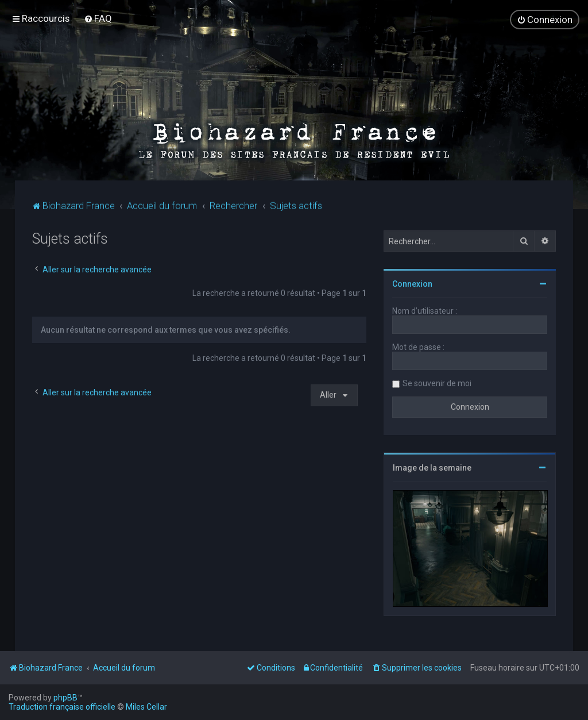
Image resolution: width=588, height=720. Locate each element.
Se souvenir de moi (437, 382)
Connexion (412, 283)
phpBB (65, 698)
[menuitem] (98, 18)
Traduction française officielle (62, 707)
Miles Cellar (146, 707)
